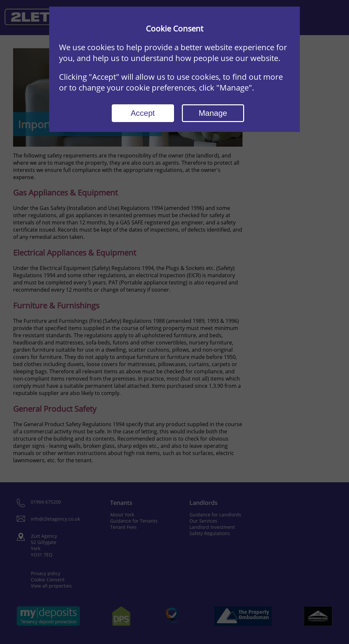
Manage (213, 113)
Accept (143, 113)
